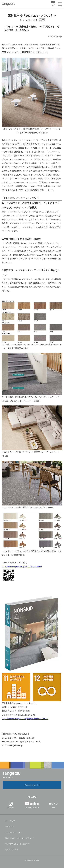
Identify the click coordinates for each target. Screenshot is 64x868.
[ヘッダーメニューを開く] (60, 5)
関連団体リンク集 (12, 850)
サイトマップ (10, 821)
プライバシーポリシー (13, 832)
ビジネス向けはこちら (32, 785)
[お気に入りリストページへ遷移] (53, 5)
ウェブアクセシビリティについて (17, 844)
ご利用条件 (9, 827)
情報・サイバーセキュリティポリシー (19, 838)
